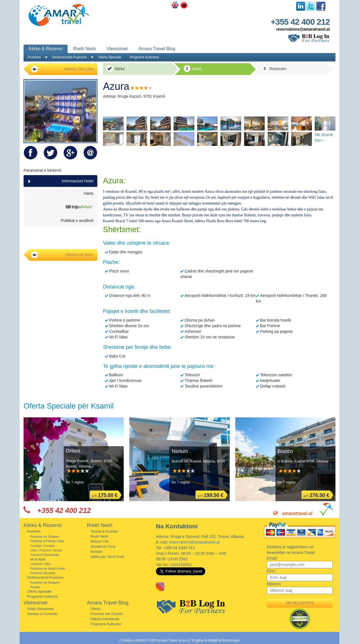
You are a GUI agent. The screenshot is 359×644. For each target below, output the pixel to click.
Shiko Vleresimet (41, 609)
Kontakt (96, 552)
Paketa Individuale (105, 619)
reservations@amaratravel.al (303, 29)
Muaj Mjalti (38, 559)
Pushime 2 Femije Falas (47, 541)
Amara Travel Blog (157, 49)
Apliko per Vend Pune (107, 557)
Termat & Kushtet (104, 531)
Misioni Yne (99, 542)
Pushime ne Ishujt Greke (48, 569)
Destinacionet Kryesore (70, 57)
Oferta (95, 609)
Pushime (34, 57)
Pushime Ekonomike (45, 555)
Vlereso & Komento (42, 614)
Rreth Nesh (85, 49)
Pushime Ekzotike (43, 573)
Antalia (35, 587)
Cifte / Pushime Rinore (46, 550)
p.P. (105, 495)
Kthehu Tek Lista (62, 69)
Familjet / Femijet (42, 546)
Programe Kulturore (144, 57)
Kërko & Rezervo (46, 49)
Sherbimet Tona (103, 547)
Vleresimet (117, 49)
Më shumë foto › (324, 137)
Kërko (116, 68)
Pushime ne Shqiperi (45, 537)
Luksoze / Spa (40, 564)
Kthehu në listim (62, 255)
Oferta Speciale (110, 57)
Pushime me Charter (106, 614)
